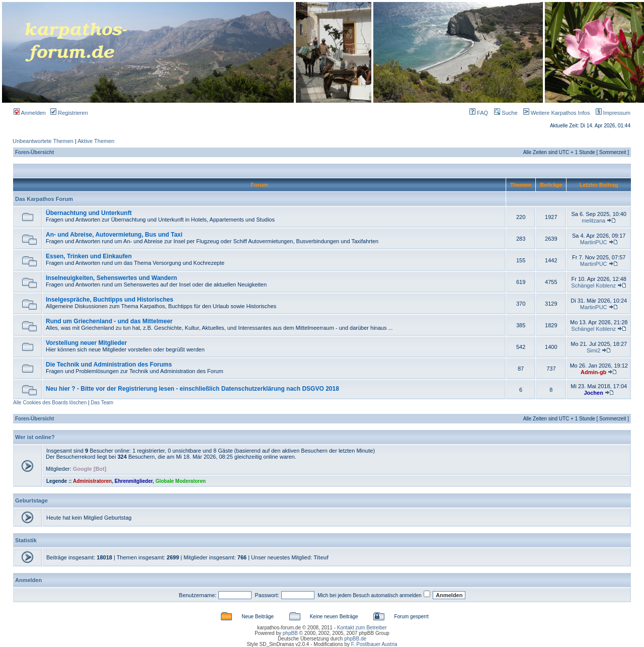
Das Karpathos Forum (44, 199)
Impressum (611, 113)
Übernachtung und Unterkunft (89, 213)
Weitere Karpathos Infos (555, 113)
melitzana (593, 221)
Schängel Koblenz (593, 285)
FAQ (479, 113)
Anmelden (30, 113)
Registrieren (69, 113)
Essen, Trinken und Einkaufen (89, 256)
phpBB (290, 633)
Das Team (102, 403)
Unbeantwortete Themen (43, 141)
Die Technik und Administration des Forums (109, 365)
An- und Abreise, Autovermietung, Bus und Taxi (114, 235)
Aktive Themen (96, 141)
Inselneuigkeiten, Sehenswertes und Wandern (111, 278)
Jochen (593, 393)
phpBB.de (355, 639)
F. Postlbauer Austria (374, 644)
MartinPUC (594, 242)
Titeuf (321, 557)
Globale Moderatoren (181, 481)
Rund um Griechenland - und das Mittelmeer (109, 321)
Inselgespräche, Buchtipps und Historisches (109, 300)
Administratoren (92, 481)
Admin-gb (593, 372)
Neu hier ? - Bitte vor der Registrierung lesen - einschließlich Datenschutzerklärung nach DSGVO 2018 (192, 389)
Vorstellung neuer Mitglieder (86, 343)
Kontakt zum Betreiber (362, 628)
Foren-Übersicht (34, 152)
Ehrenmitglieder (134, 481)
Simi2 (594, 350)
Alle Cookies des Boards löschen (50, 403)
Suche (506, 113)
